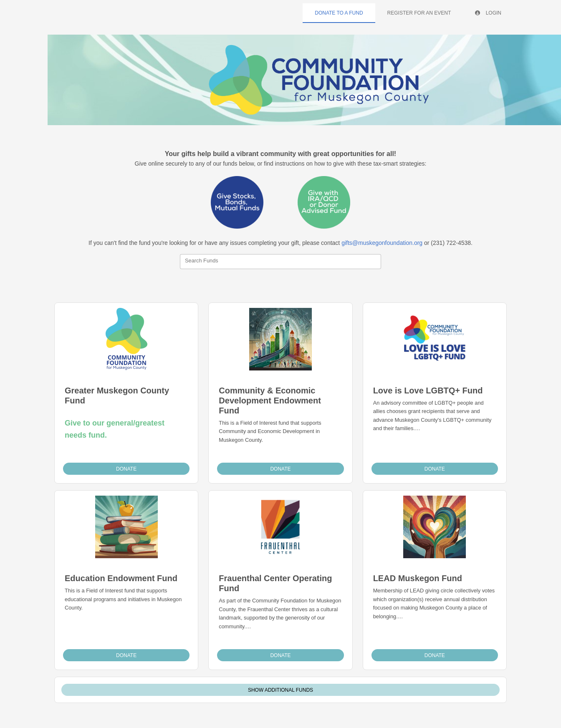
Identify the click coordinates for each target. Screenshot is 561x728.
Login (488, 13)
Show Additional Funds (280, 690)
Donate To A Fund (339, 13)
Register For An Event (419, 13)
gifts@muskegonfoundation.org (382, 243)
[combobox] (280, 262)
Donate (126, 469)
